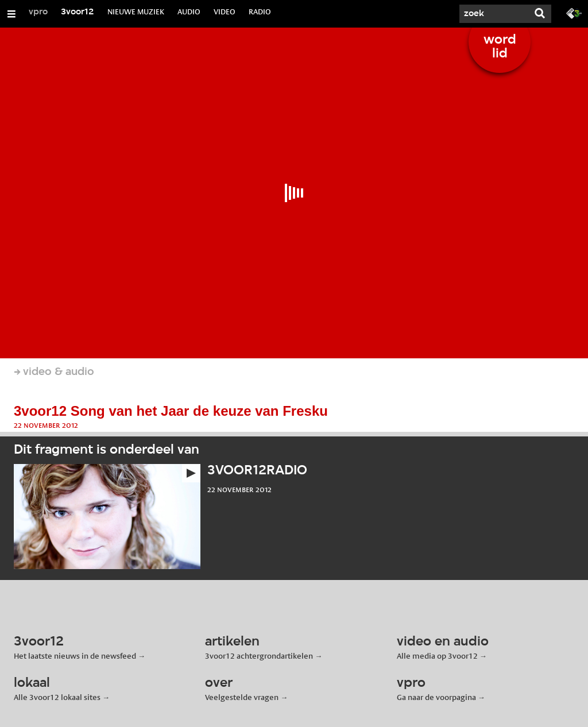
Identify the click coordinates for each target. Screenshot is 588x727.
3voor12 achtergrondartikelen (259, 656)
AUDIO (189, 11)
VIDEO (225, 11)
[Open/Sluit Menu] (11, 14)
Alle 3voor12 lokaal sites (57, 697)
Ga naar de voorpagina (436, 697)
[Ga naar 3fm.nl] (574, 13)
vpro (38, 12)
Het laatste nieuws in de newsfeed (75, 656)
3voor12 (78, 12)
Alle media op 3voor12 (437, 656)
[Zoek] (494, 14)
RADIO (260, 11)
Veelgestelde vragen (242, 697)
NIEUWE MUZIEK (136, 11)
